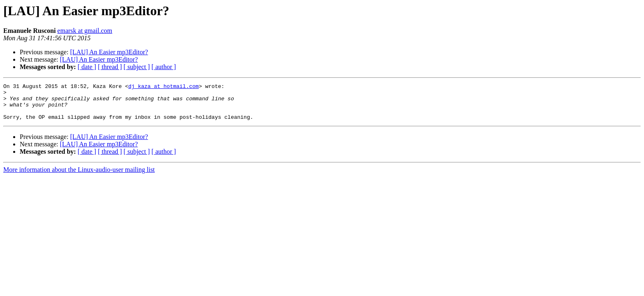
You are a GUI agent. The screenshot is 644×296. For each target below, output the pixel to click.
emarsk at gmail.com (85, 31)
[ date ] (87, 67)
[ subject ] (137, 67)
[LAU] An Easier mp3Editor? (109, 52)
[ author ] (164, 67)
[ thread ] (110, 67)
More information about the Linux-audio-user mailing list (79, 177)
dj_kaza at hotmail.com (163, 87)
